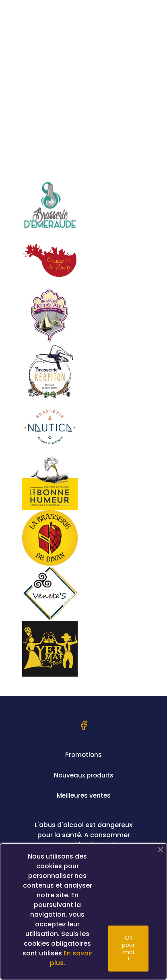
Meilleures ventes (84, 795)
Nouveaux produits (84, 775)
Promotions (83, 755)
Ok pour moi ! (128, 949)
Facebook (84, 725)
